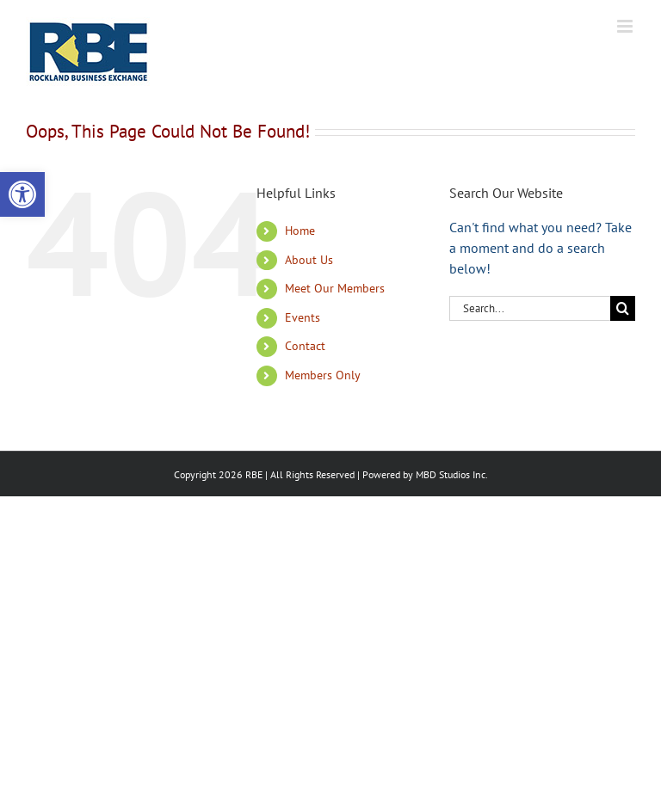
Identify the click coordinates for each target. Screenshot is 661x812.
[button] (22, 194)
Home (300, 231)
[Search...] (530, 308)
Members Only (323, 375)
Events (303, 317)
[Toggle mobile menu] (626, 26)
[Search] (623, 308)
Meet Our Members (335, 288)
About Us (309, 260)
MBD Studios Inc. (452, 474)
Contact (305, 346)
